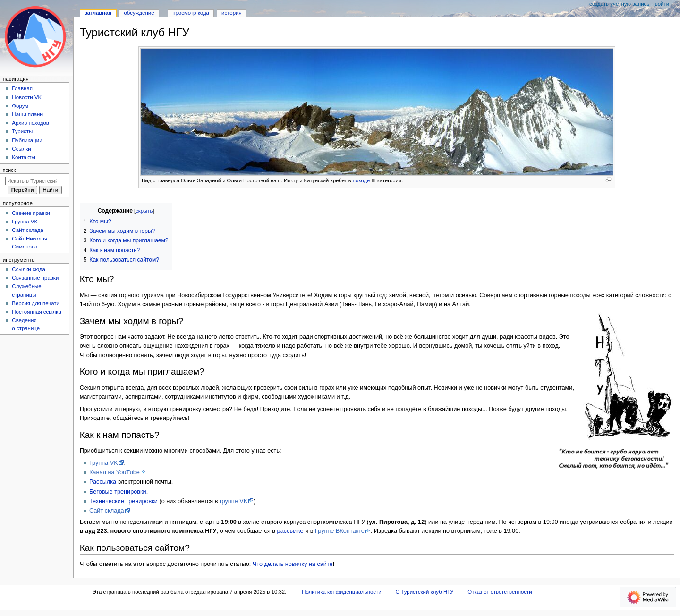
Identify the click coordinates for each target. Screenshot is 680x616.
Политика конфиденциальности (342, 592)
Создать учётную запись (619, 4)
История (232, 13)
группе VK (234, 501)
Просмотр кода (191, 13)
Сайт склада (107, 511)
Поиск (9, 170)
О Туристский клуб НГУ (424, 592)
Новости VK (27, 97)
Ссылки (21, 149)
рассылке (290, 531)
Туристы (22, 131)
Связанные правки (35, 278)
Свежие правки (31, 213)
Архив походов (30, 123)
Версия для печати (36, 303)
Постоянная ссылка (36, 312)
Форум (20, 106)
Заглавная (98, 13)
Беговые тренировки (118, 492)
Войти (662, 4)
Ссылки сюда (29, 269)
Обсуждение (139, 13)
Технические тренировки (123, 501)
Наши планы (28, 114)
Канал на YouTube (115, 472)
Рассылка (103, 482)
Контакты (23, 157)
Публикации (27, 140)
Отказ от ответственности (500, 592)
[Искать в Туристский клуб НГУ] (35, 181)
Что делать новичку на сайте (293, 564)
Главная (22, 88)
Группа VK (104, 463)
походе (361, 180)
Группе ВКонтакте (340, 531)
